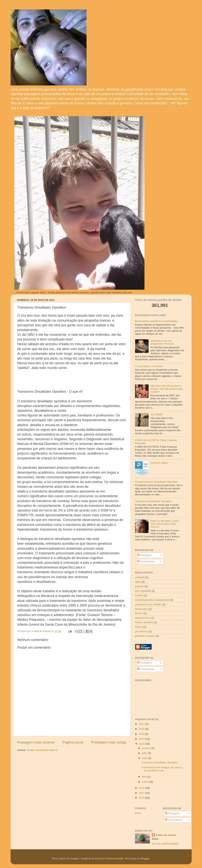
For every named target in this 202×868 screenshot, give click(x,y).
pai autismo (142, 631)
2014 (142, 739)
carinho (139, 595)
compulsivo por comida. (148, 604)
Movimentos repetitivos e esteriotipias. (157, 321)
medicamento (143, 618)
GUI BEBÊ (157, 414)
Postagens (145, 555)
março (146, 782)
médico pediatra (144, 622)
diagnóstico (141, 609)
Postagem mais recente (36, 742)
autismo (139, 586)
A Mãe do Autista (166, 835)
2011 (142, 793)
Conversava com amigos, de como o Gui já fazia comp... (162, 769)
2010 (142, 798)
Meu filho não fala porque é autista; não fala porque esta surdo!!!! (167, 389)
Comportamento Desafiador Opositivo (156, 482)
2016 (142, 729)
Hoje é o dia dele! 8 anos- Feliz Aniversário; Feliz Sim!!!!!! (165, 524)
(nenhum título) (159, 463)
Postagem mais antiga (109, 742)
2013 (142, 744)
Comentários (146, 561)
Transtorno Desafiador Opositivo (153, 501)
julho (145, 753)
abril (145, 777)
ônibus (139, 627)
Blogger (145, 858)
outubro (147, 748)
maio (145, 758)
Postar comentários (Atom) (42, 750)
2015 (142, 734)
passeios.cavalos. (145, 636)
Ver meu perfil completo (165, 844)
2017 (142, 724)
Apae (138, 582)
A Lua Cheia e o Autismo (149, 366)
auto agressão (143, 591)
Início (138, 813)
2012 (142, 788)
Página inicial (73, 742)
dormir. (139, 613)
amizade (140, 577)
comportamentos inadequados (152, 600)
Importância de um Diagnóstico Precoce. (163, 342)
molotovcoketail (114, 858)
